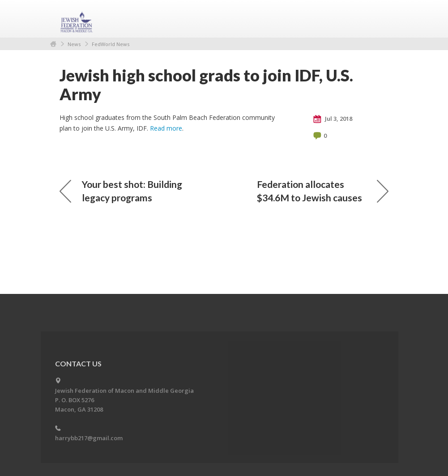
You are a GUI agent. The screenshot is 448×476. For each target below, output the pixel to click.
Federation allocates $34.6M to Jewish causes (323, 191)
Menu (378, 19)
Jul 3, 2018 (333, 119)
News (74, 44)
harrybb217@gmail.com (89, 438)
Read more (166, 128)
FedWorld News (111, 44)
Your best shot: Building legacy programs (121, 191)
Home (53, 44)
